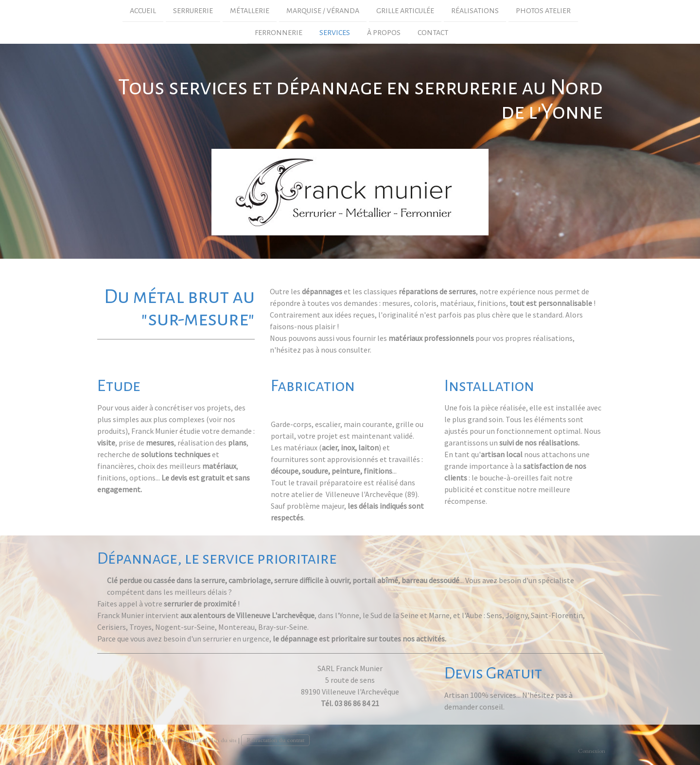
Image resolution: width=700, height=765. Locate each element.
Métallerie (250, 11)
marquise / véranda (323, 11)
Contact (433, 34)
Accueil (143, 11)
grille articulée (405, 11)
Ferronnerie (279, 34)
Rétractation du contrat (275, 740)
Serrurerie (193, 11)
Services (335, 34)
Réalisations (475, 11)
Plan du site (223, 740)
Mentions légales (115, 740)
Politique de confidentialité (172, 740)
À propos (384, 34)
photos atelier (543, 11)
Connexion (592, 751)
